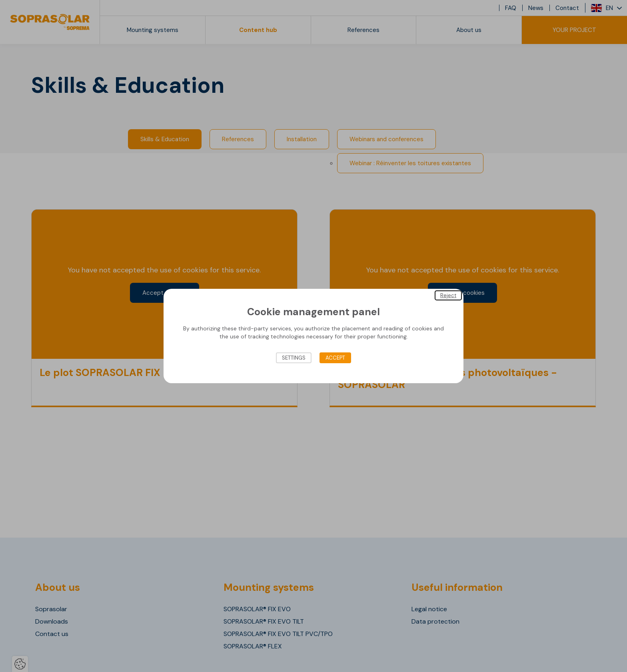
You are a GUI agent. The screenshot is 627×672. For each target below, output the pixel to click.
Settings (294, 358)
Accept (335, 358)
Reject (448, 295)
